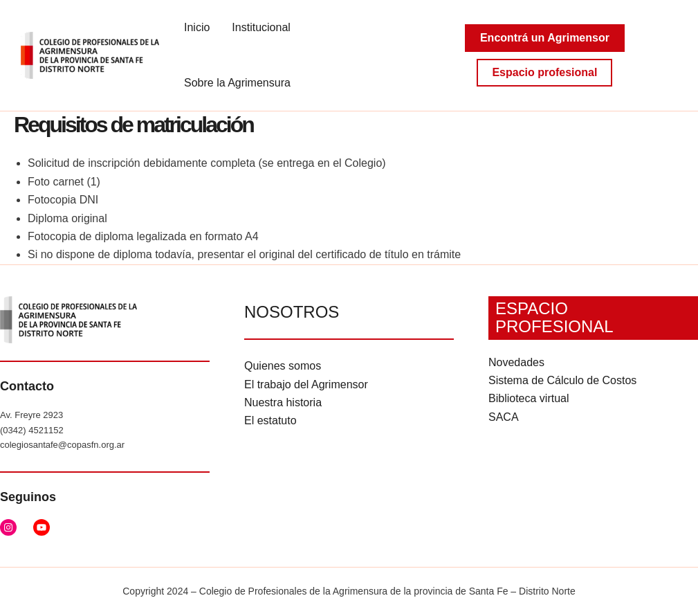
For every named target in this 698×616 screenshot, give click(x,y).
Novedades (516, 362)
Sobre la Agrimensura (237, 83)
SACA (504, 417)
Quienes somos (283, 366)
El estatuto (270, 420)
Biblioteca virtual (529, 398)
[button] (545, 38)
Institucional (261, 27)
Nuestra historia (283, 402)
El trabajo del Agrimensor (306, 384)
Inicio (197, 27)
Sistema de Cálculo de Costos (562, 380)
